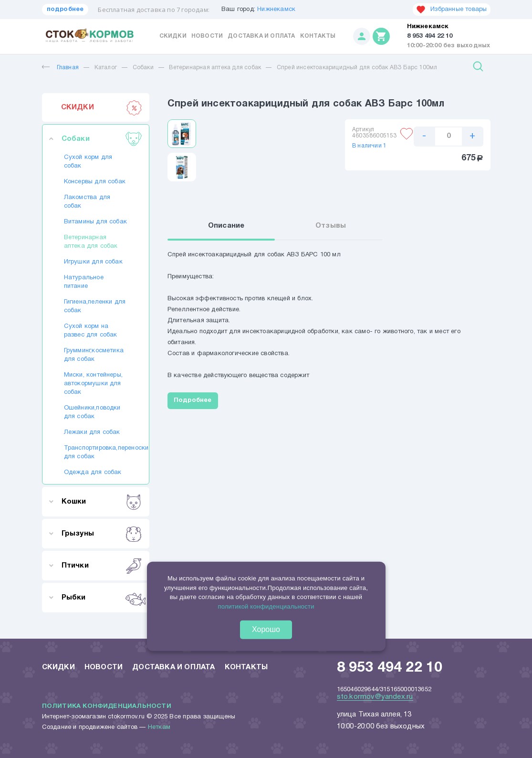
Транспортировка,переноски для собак (96, 453)
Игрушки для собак (93, 262)
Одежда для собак (93, 473)
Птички (102, 566)
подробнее (65, 10)
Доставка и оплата (261, 36)
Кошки (102, 502)
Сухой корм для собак (88, 162)
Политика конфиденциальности (107, 706)
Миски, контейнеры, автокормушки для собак (94, 384)
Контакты (318, 36)
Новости (207, 36)
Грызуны (102, 534)
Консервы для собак (95, 182)
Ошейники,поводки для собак (92, 412)
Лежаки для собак (92, 432)
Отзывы (331, 226)
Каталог (106, 68)
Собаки (143, 68)
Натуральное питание (84, 282)
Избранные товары (451, 10)
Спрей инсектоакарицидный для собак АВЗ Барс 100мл (357, 68)
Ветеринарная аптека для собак (215, 68)
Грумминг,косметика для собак (94, 355)
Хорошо (266, 629)
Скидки (173, 36)
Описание (226, 226)
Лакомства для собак (87, 202)
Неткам (159, 727)
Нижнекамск (276, 10)
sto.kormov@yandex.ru (375, 697)
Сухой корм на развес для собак (91, 331)
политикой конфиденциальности (266, 606)
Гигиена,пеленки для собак (95, 306)
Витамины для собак (96, 222)
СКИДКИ (102, 107)
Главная (60, 68)
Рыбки (102, 598)
